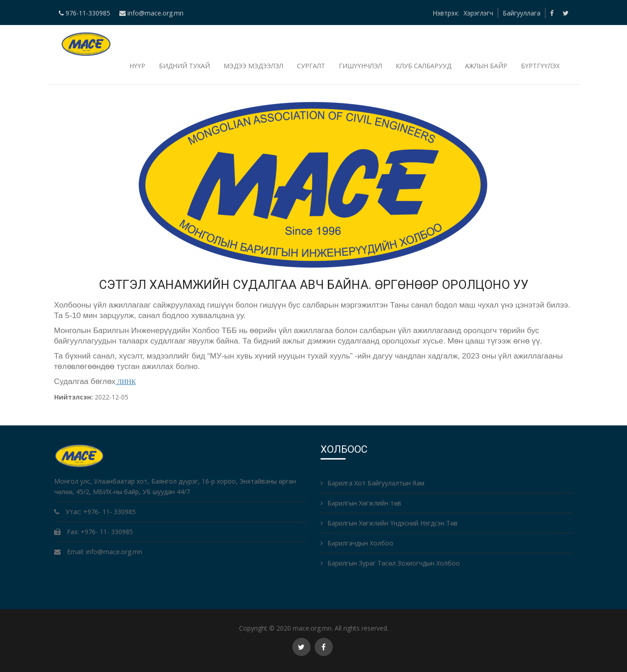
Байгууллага (522, 13)
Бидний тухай (184, 66)
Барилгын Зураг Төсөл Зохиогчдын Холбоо (390, 563)
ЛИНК (126, 382)
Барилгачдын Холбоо (357, 543)
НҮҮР (137, 66)
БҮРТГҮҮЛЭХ (540, 66)
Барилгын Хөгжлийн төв (361, 503)
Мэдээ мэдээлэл (253, 66)
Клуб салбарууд (423, 66)
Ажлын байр (486, 66)
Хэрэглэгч (478, 13)
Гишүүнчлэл (360, 66)
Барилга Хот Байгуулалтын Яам (372, 483)
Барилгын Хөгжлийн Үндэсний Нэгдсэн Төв (389, 523)
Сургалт (311, 66)
